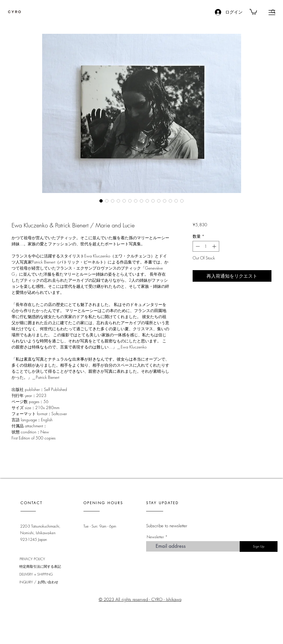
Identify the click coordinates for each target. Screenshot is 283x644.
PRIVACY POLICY (32, 559)
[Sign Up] (259, 546)
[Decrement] (197, 246)
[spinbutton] (206, 246)
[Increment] (215, 246)
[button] (272, 13)
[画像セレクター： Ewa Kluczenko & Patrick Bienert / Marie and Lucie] (101, 201)
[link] (253, 12)
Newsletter (155, 537)
